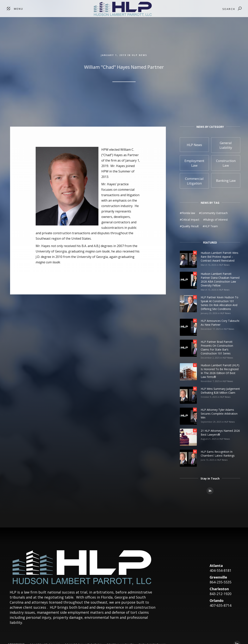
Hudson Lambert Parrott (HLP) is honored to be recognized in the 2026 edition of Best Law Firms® (220, 371)
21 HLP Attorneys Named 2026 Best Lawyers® (220, 433)
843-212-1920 (220, 594)
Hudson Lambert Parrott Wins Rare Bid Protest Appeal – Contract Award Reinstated (220, 257)
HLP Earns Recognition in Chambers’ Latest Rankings (218, 454)
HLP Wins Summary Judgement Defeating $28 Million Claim (220, 391)
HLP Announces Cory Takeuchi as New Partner (220, 323)
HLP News (224, 265)
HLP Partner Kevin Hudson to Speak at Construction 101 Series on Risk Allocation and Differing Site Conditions (220, 303)
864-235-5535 (220, 582)
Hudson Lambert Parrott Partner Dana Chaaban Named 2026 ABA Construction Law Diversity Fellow (220, 280)
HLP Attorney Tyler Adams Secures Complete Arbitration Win (219, 414)
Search (229, 9)
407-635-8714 (220, 605)
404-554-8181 (220, 570)
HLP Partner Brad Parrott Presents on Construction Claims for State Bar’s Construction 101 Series (217, 348)
